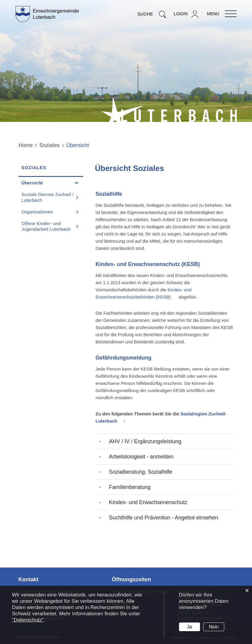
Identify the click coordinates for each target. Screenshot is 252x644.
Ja (189, 627)
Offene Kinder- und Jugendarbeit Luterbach (46, 226)
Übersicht (46, 183)
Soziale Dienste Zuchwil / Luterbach (48, 197)
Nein (214, 627)
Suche (152, 14)
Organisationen (37, 212)
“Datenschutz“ (28, 620)
